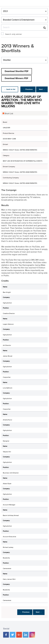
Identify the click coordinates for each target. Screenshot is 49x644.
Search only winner (14, 34)
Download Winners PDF (16, 78)
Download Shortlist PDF (17, 71)
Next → (42, 89)
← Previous (27, 89)
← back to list (10, 89)
